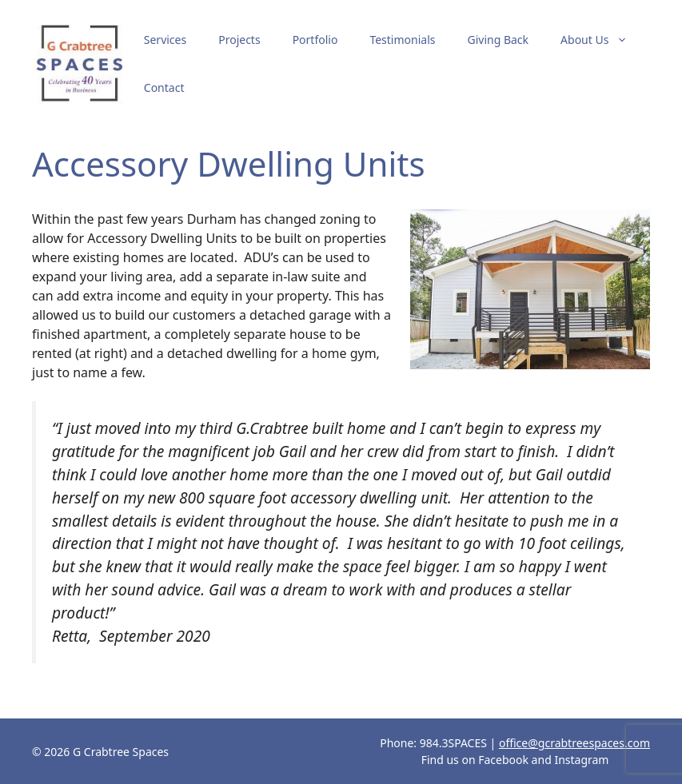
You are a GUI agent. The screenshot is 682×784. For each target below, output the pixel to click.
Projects (239, 40)
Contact (164, 88)
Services (165, 40)
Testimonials (402, 40)
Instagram (581, 760)
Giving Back (498, 40)
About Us (602, 40)
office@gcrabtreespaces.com (574, 743)
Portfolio (315, 40)
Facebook (503, 760)
